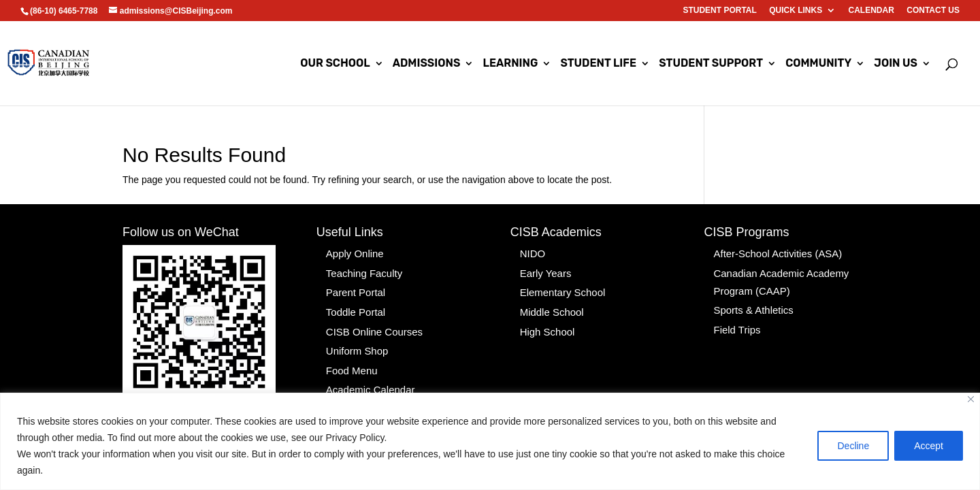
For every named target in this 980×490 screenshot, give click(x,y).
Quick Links (796, 11)
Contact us (933, 11)
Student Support (711, 64)
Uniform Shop (355, 343)
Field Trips (735, 323)
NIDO (532, 252)
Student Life (598, 64)
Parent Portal (354, 289)
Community (818, 64)
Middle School (550, 307)
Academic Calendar (367, 379)
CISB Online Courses (371, 325)
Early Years (544, 271)
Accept (929, 446)
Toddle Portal (354, 307)
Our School (335, 64)
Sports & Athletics (751, 305)
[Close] (971, 399)
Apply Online (353, 252)
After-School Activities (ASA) (773, 252)
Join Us (896, 64)
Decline (853, 446)
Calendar (871, 11)
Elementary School (560, 289)
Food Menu (350, 361)
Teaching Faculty (362, 271)
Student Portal (719, 11)
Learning (510, 64)
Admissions (427, 64)
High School (546, 325)
